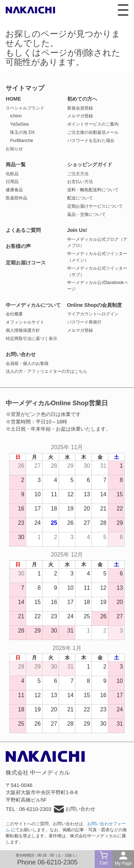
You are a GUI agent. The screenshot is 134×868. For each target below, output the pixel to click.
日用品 (12, 182)
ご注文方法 (78, 174)
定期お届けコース (26, 263)
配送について (80, 198)
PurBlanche (21, 141)
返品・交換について (86, 214)
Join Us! (77, 230)
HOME (13, 99)
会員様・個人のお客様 (27, 364)
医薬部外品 (16, 198)
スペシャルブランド (25, 108)
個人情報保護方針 (23, 330)
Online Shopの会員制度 (95, 305)
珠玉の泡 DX (22, 132)
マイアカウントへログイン (93, 314)
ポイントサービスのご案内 (93, 124)
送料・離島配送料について (93, 190)
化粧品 (12, 174)
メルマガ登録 (80, 116)
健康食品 (14, 190)
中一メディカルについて (33, 305)
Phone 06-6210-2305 (47, 862)
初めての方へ (82, 99)
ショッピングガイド (90, 164)
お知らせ (14, 149)
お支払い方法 (80, 182)
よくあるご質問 (23, 230)
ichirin (16, 116)
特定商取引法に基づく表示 (31, 339)
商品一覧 (16, 164)
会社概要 (14, 314)
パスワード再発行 (84, 322)
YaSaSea (19, 124)
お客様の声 (18, 246)
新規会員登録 (80, 108)
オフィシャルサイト (25, 322)
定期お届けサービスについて (95, 206)
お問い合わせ (21, 354)
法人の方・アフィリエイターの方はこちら (46, 371)
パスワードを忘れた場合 (91, 141)
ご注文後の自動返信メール (93, 132)
